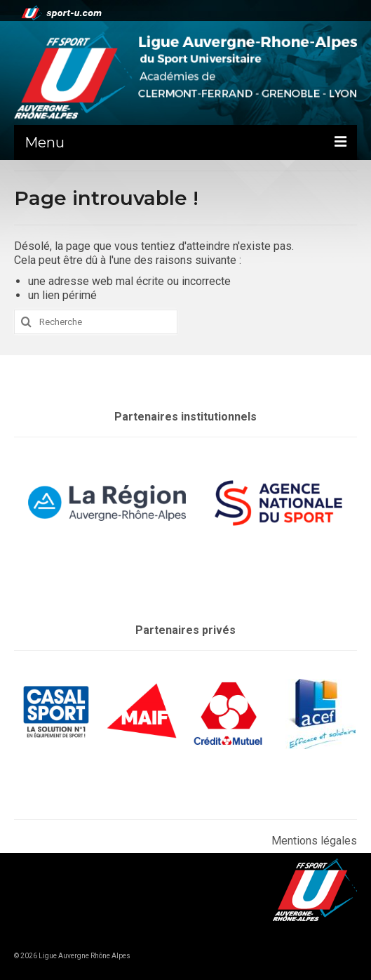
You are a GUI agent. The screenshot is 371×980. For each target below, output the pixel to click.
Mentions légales (314, 841)
